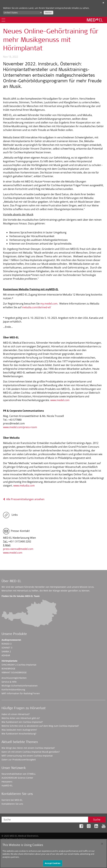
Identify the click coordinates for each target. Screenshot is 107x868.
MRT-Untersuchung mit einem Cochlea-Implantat (27, 756)
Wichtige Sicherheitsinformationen (20, 686)
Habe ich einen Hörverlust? (16, 714)
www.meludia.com (24, 486)
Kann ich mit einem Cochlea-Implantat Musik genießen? (31, 752)
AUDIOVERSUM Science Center (17, 778)
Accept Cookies (52, 865)
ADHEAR (6, 655)
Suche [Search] (97, 820)
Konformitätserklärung (13, 690)
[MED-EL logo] (95, 20)
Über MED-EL (11, 581)
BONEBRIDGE (8, 669)
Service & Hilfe (9, 682)
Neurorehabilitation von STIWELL (19, 774)
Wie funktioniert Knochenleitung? (19, 734)
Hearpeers (7, 782)
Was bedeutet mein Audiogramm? (19, 730)
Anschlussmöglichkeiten (14, 678)
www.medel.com (60, 400)
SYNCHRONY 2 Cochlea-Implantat (19, 665)
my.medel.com (49, 304)
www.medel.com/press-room (20, 427)
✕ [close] (103, 3)
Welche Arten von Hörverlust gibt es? (21, 718)
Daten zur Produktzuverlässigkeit (19, 760)
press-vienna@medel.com (18, 549)
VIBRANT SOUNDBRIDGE (14, 672)
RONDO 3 (7, 644)
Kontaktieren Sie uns (12, 804)
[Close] (102, 845)
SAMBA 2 (6, 651)
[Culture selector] (23, 13)
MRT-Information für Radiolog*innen (21, 693)
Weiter (48, 12)
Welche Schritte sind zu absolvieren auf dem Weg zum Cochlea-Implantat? (40, 726)
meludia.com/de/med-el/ (36, 307)
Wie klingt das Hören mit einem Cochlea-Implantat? (28, 748)
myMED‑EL (7, 785)
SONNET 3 (7, 648)
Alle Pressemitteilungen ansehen (24, 499)
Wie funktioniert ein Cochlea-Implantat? (22, 722)
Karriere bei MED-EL (12, 800)
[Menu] (3, 20)
